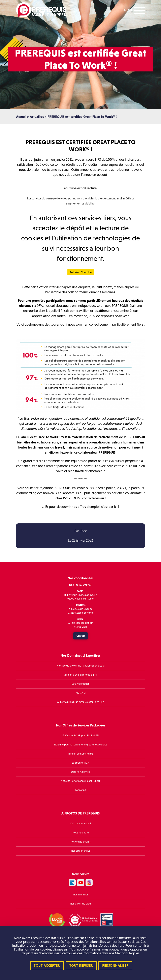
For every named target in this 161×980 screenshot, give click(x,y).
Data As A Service (80, 772)
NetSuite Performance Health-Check (81, 781)
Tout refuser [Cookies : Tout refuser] (81, 966)
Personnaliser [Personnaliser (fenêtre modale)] (115, 966)
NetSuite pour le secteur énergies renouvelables (81, 745)
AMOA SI (81, 693)
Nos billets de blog (80, 904)
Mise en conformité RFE (80, 754)
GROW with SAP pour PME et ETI (81, 736)
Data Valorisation (80, 684)
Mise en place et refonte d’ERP (80, 675)
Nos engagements (80, 842)
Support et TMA (80, 763)
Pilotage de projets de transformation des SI (80, 666)
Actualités (37, 117)
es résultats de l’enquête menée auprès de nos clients (100, 165)
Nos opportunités (81, 851)
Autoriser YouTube (81, 272)
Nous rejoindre (81, 833)
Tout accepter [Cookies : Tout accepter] (47, 966)
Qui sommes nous (80, 824)
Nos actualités (81, 895)
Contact (81, 636)
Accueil (21, 117)
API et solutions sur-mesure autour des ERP (80, 702)
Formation (80, 790)
